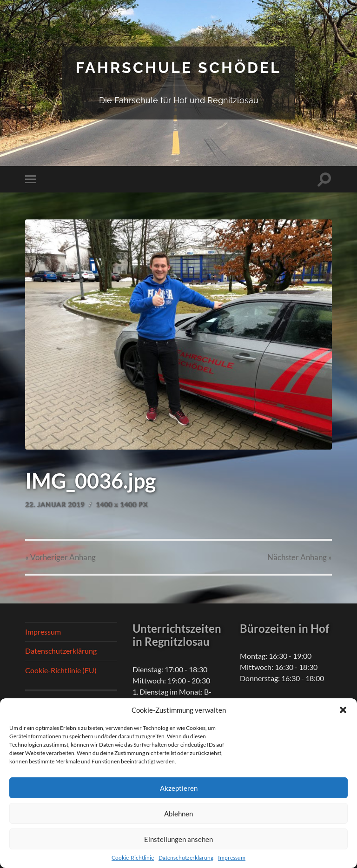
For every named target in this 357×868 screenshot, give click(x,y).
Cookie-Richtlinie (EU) (61, 670)
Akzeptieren (179, 788)
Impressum (232, 858)
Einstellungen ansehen (178, 839)
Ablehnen (178, 814)
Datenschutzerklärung (186, 858)
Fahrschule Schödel (178, 68)
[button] (343, 710)
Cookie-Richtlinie (133, 858)
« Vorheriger (60, 557)
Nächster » (300, 557)
